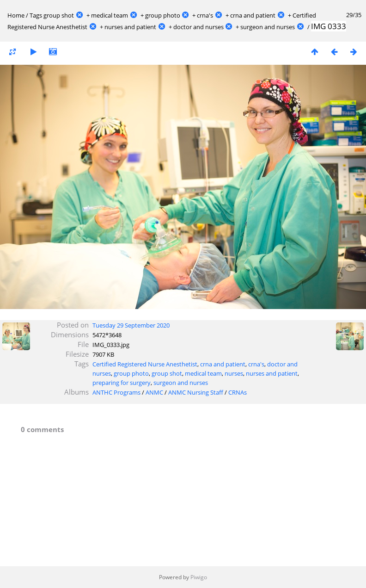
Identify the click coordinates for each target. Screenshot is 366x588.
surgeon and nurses (268, 27)
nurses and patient (130, 27)
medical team (110, 15)
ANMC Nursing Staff (196, 392)
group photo (163, 15)
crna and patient (253, 15)
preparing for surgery (122, 383)
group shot (59, 15)
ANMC (154, 392)
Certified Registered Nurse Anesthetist (145, 364)
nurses (234, 373)
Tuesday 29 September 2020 (131, 325)
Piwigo (199, 577)
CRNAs (238, 392)
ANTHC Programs (116, 392)
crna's (205, 15)
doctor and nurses (198, 27)
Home (16, 15)
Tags (36, 15)
